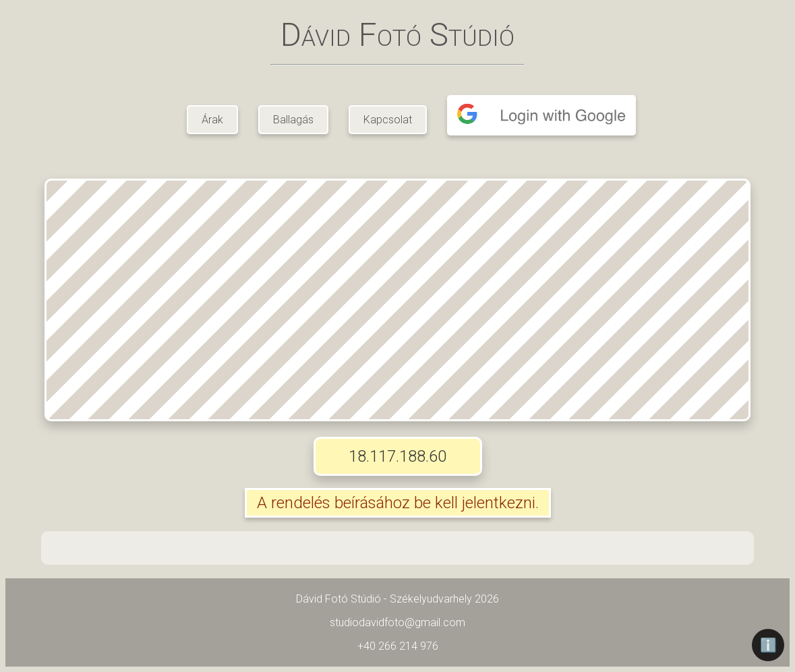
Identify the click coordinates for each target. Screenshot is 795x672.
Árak (212, 120)
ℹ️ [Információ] (768, 645)
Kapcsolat (388, 120)
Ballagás (293, 120)
